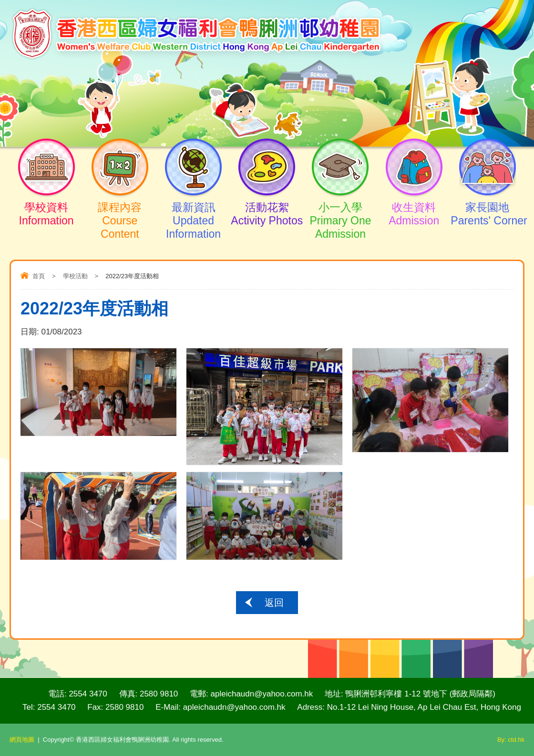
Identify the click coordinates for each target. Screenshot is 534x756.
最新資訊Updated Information (193, 212)
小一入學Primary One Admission (340, 212)
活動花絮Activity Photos (267, 205)
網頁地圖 (22, 740)
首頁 (39, 276)
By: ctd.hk (511, 740)
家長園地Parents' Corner (487, 205)
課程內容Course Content (120, 212)
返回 (274, 603)
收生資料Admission (414, 205)
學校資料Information (46, 205)
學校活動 (75, 276)
